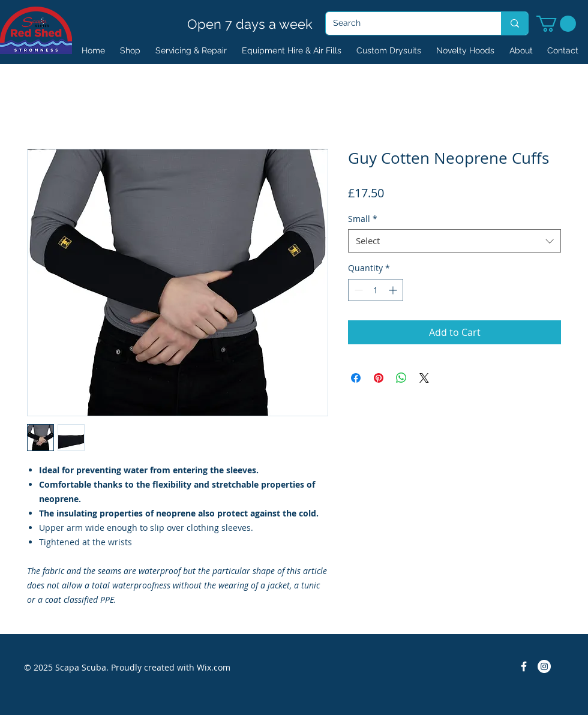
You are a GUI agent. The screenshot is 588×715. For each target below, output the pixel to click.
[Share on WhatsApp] (401, 378)
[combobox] (454, 241)
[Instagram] (544, 666)
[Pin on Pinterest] (379, 378)
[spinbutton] (376, 290)
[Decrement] (357, 290)
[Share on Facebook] (356, 378)
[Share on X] (424, 378)
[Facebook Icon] (524, 666)
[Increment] (394, 290)
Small (363, 219)
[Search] (404, 23)
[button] (556, 24)
